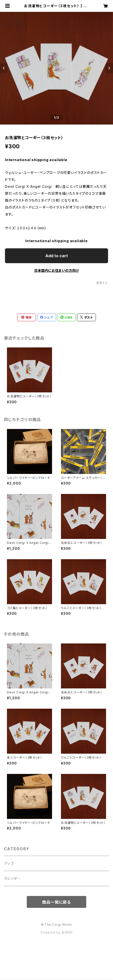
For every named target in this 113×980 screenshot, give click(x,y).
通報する (102, 283)
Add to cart (57, 256)
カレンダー (12, 878)
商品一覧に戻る (56, 902)
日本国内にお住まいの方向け (56, 270)
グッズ (9, 863)
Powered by (56, 932)
